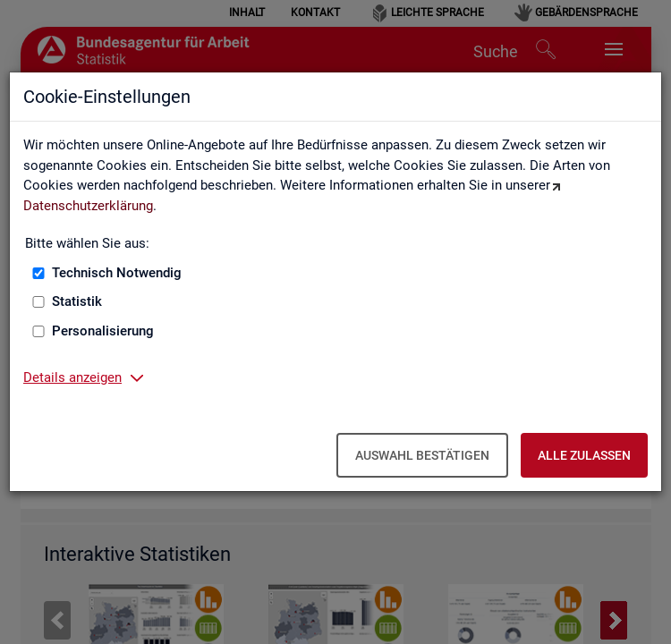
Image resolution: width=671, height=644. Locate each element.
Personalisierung (103, 331)
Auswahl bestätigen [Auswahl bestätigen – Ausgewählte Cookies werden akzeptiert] (422, 455)
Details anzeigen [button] (72, 377)
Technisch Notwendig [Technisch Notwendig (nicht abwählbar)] (117, 273)
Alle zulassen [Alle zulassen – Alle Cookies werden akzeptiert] (584, 455)
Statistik (77, 301)
